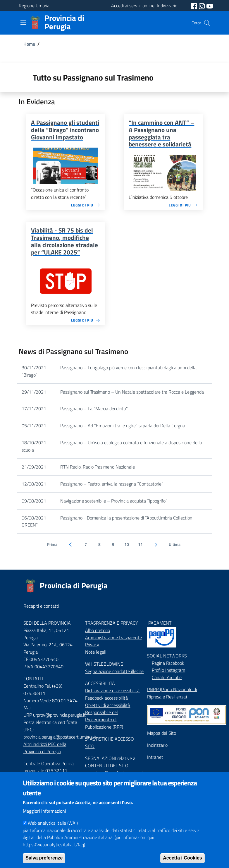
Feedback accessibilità (106, 698)
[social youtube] (210, 6)
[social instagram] (202, 6)
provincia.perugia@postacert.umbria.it (60, 737)
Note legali (96, 652)
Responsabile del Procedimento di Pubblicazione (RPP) (104, 720)
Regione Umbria (34, 6)
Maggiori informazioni (44, 820)
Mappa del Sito (162, 733)
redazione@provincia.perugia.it (115, 773)
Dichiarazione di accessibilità (112, 691)
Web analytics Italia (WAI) (53, 831)
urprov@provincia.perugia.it (59, 715)
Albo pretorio (98, 630)
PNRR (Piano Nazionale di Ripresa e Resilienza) (172, 693)
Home (29, 44)
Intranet (155, 757)
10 (127, 544)
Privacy (92, 645)
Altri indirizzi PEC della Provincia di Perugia (45, 748)
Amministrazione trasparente (113, 638)
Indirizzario (157, 745)
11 (140, 544)
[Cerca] (207, 23)
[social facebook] (194, 6)
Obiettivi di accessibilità (108, 705)
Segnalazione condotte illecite (114, 671)
